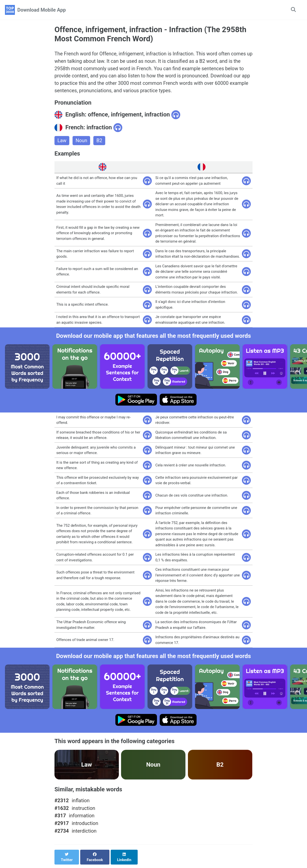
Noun (82, 141)
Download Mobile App (42, 10)
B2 (100, 141)
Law (62, 141)
